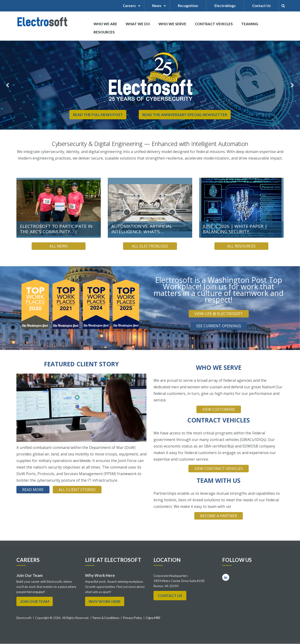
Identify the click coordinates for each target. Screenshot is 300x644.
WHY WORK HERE (105, 601)
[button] (7, 85)
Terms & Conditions (105, 618)
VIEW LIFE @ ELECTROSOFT (219, 314)
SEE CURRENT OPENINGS (219, 326)
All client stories (77, 490)
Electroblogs (225, 6)
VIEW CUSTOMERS (219, 409)
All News (59, 246)
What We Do (138, 26)
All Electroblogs (150, 246)
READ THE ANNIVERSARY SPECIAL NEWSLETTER (185, 115)
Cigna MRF (153, 618)
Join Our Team (35, 601)
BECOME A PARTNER (219, 516)
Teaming (250, 24)
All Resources (241, 246)
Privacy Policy (133, 618)
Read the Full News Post (97, 115)
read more (33, 490)
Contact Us (261, 6)
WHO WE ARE (105, 26)
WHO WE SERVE (172, 26)
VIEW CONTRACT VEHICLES (219, 469)
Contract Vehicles (214, 24)
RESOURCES (104, 32)
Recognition (188, 6)
